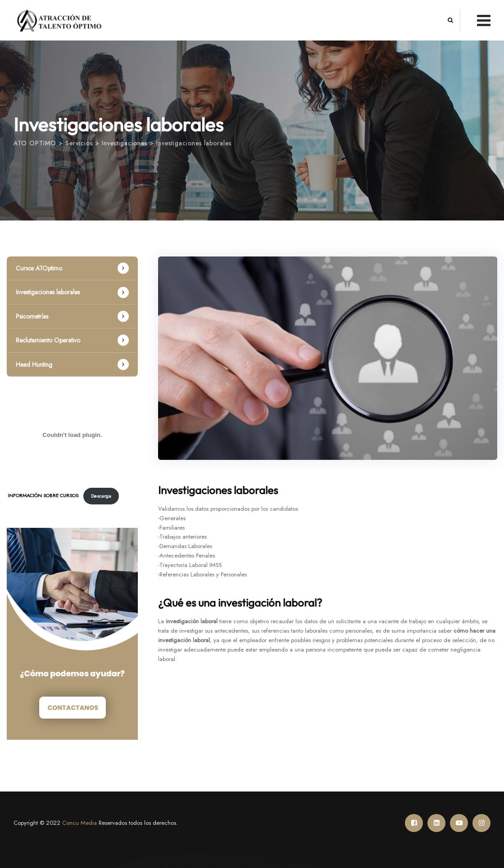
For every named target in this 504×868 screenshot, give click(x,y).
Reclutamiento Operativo (48, 340)
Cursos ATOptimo (39, 268)
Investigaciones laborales (48, 292)
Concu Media (79, 823)
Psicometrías (32, 316)
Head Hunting (34, 364)
